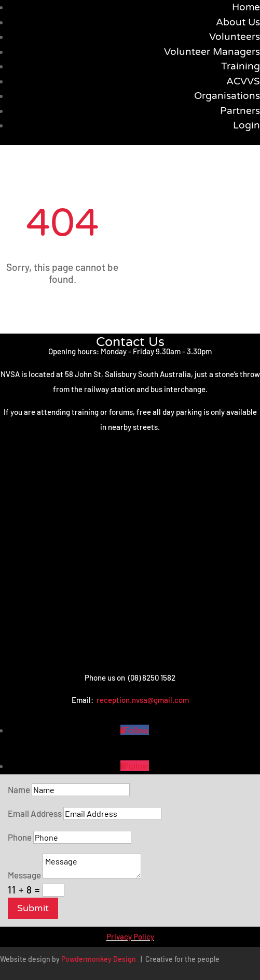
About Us (238, 22)
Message (24, 875)
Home (246, 7)
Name (19, 789)
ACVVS (243, 81)
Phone (20, 837)
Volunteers (235, 37)
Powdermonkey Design (99, 959)
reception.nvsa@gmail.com (143, 700)
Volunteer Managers (212, 52)
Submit (33, 908)
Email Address (35, 813)
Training (241, 66)
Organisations (227, 96)
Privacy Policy (130, 936)
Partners (240, 111)
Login (247, 125)
